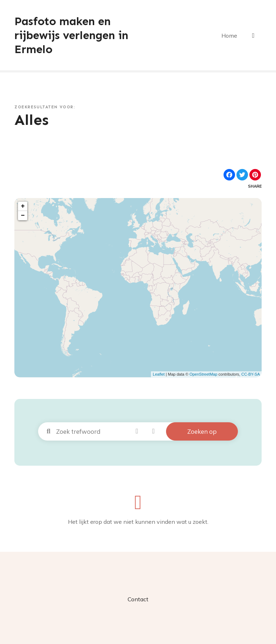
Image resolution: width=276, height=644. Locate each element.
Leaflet (159, 374)
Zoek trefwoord (49, 431)
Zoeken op (202, 431)
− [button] (23, 215)
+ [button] (23, 206)
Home (230, 35)
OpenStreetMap (203, 374)
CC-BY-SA (250, 374)
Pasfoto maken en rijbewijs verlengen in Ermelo (73, 35)
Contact (138, 598)
